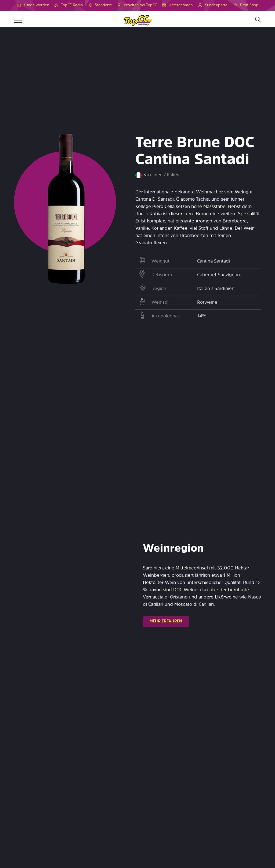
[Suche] (258, 20)
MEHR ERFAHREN (166, 621)
